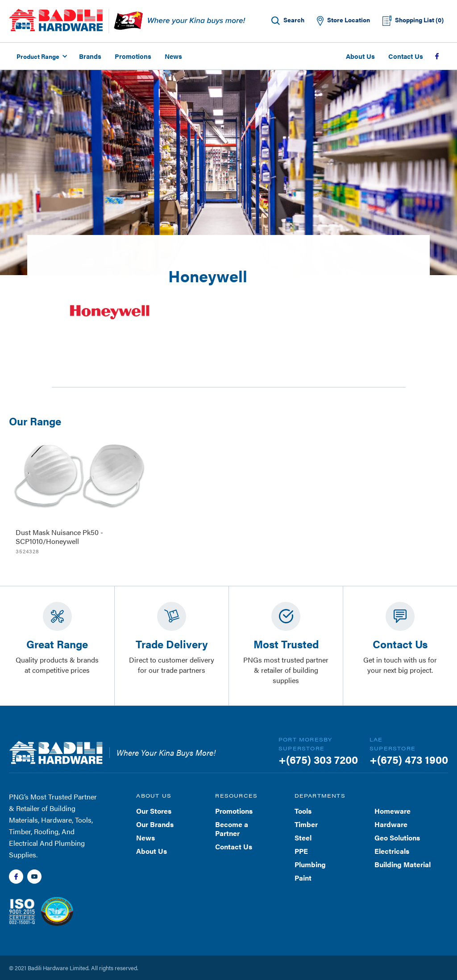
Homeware (393, 811)
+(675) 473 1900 (409, 759)
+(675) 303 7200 (318, 759)
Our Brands (155, 824)
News (173, 56)
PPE (301, 851)
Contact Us (406, 56)
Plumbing (310, 864)
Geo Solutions (397, 838)
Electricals (392, 851)
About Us (360, 56)
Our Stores (154, 811)
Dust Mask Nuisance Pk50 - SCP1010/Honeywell (59, 537)
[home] (56, 20)
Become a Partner (232, 829)
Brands (90, 56)
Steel (303, 838)
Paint (303, 878)
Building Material (403, 864)
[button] (41, 56)
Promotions (133, 56)
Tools (303, 811)
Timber (306, 824)
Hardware (391, 824)
